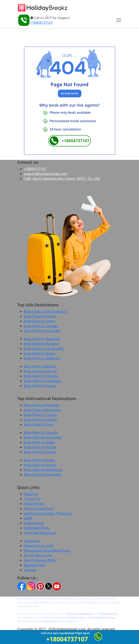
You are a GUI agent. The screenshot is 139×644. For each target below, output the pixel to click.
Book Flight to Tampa (40, 386)
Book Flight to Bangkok (41, 405)
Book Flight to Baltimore (42, 358)
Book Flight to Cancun (41, 415)
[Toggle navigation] (118, 20)
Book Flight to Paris (39, 424)
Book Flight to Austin (40, 321)
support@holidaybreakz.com (46, 174)
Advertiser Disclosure (40, 533)
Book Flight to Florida (40, 447)
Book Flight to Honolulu (42, 331)
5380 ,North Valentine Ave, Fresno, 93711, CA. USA (62, 179)
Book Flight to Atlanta (40, 316)
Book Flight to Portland (41, 344)
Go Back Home (69, 93)
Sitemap (30, 570)
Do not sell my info (38, 555)
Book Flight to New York (42, 339)
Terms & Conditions (39, 508)
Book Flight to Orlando (41, 376)
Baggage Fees (34, 565)
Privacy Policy (34, 504)
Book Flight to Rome (39, 460)
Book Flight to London (41, 420)
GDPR (28, 518)
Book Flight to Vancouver (43, 437)
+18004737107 (41, 23)
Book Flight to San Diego (42, 381)
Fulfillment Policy (37, 528)
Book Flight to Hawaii (40, 452)
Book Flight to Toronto (41, 433)
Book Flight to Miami (40, 353)
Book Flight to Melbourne (43, 470)
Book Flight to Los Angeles (44, 349)
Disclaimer (32, 541)
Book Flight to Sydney (40, 465)
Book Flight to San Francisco (45, 311)
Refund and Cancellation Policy (47, 550)
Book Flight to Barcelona (42, 410)
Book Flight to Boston (40, 366)
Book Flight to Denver (40, 371)
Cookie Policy (34, 523)
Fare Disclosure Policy (40, 560)
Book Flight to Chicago (41, 326)
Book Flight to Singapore (43, 475)
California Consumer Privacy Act (48, 513)
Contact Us (32, 499)
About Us (31, 494)
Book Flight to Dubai (39, 442)
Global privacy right (39, 546)
